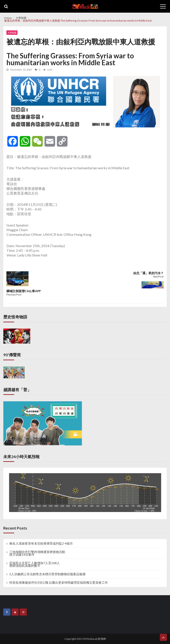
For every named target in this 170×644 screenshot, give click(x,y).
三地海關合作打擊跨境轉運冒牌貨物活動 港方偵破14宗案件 (37, 553)
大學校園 (12, 33)
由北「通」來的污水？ (148, 273)
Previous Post (14, 295)
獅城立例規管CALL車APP (24, 291)
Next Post (158, 277)
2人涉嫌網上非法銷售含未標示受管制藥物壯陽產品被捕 (47, 574)
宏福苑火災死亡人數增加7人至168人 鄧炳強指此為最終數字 (35, 564)
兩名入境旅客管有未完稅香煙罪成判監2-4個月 (41, 544)
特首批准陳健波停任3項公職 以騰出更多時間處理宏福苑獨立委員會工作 (59, 583)
